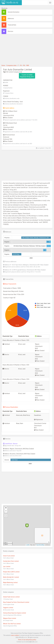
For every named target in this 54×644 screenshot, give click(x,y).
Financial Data (12, 25)
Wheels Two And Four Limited (12, 624)
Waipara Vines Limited (10, 618)
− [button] (6, 511)
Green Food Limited (9, 556)
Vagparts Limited (8, 608)
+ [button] (6, 508)
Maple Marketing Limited (10, 583)
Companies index (12, 65)
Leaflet (28, 545)
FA (21, 65)
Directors (10, 31)
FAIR (28, 65)
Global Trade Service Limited (11, 597)
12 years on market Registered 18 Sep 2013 (27, 76)
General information (13, 12)
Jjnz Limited (7, 567)
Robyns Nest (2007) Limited (11, 572)
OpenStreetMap (40, 545)
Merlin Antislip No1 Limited (11, 577)
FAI (24, 65)
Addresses (11, 19)
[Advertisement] (27, 50)
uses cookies (15, 635)
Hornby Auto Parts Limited (11, 561)
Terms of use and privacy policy (27, 640)
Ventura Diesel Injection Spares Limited (15, 613)
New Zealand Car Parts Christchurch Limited (16, 602)
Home (3, 65)
